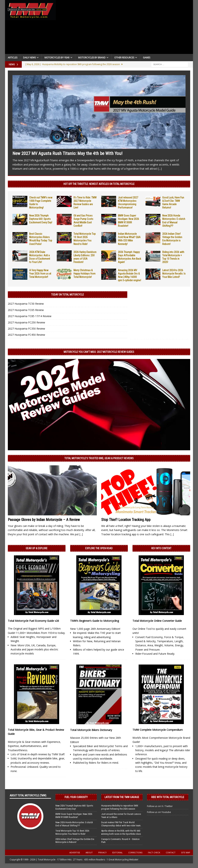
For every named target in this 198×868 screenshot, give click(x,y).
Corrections (135, 852)
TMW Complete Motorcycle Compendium (158, 730)
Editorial (117, 852)
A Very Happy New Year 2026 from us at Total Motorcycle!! (40, 274)
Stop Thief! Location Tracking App (126, 520)
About (89, 852)
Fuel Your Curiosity (76, 797)
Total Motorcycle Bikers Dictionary (91, 730)
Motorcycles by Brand (92, 58)
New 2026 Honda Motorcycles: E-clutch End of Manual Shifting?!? (74, 824)
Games (147, 58)
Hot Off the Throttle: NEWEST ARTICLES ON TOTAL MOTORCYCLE (99, 184)
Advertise (75, 852)
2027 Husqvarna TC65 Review (26, 310)
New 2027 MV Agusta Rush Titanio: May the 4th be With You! (67, 153)
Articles (13, 58)
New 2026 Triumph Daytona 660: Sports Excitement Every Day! (41, 219)
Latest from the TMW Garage (122, 797)
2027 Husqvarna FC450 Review (26, 335)
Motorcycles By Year (57, 58)
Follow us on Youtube (159, 812)
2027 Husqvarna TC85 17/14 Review (30, 316)
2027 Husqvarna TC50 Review (26, 304)
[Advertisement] (124, 28)
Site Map (186, 852)
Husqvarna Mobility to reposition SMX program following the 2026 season (120, 807)
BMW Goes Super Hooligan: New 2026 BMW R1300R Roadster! (74, 816)
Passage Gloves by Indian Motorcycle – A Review (44, 520)
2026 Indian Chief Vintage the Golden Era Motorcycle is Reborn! (75, 841)
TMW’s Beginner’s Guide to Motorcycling (95, 621)
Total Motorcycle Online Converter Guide (157, 621)
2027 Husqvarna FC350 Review (26, 329)
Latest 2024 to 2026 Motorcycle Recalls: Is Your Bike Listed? (174, 274)
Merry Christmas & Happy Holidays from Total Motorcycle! (84, 274)
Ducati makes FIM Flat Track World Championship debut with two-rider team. (121, 824)
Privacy (102, 852)
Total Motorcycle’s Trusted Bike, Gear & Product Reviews (99, 458)
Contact (171, 852)
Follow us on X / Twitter (160, 806)
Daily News (29, 58)
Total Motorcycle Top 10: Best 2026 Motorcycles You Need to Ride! (72, 832)
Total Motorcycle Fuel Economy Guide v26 (33, 621)
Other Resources (124, 58)
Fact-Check (154, 852)
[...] (160, 169)
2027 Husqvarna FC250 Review (26, 322)
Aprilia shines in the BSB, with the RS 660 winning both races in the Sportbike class (121, 832)
